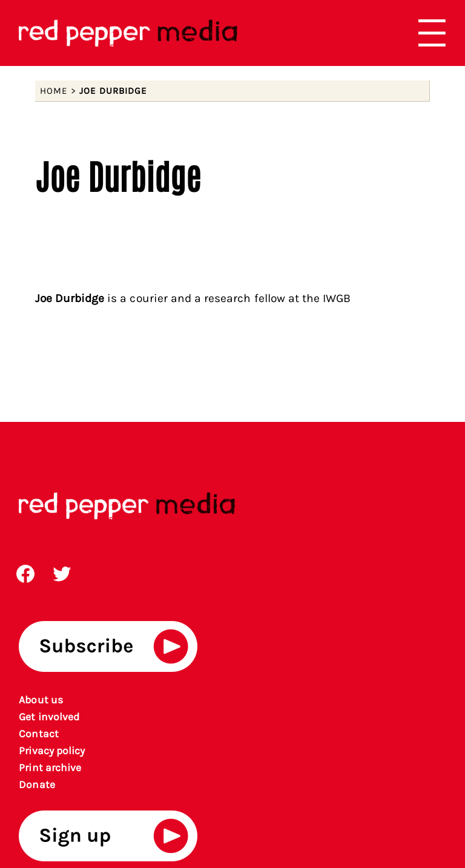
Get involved (49, 717)
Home (54, 91)
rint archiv (50, 768)
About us (41, 700)
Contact (38, 734)
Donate (37, 784)
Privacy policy (52, 751)
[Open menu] (432, 33)
